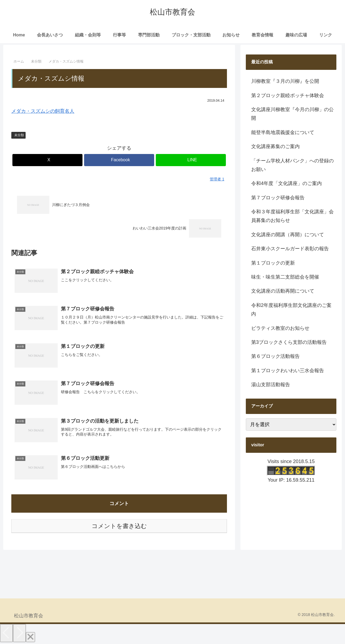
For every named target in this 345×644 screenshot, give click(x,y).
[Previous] (6, 634)
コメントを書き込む (119, 527)
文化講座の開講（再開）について (288, 235)
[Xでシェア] (47, 160)
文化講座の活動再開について (283, 291)
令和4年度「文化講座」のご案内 (287, 183)
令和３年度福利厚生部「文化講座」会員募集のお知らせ (292, 216)
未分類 (19, 135)
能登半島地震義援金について (283, 132)
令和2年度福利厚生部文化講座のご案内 (291, 310)
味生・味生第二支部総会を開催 (285, 277)
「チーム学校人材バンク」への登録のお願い (292, 165)
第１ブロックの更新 (273, 263)
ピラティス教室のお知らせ (280, 328)
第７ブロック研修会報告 (278, 198)
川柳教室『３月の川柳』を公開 (285, 81)
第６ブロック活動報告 (275, 356)
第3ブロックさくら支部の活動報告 (289, 342)
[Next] (19, 634)
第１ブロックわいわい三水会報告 (288, 371)
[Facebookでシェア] (119, 160)
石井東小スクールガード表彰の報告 (290, 249)
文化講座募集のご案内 (275, 146)
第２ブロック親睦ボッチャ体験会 (288, 95)
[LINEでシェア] (191, 160)
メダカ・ (21, 111)
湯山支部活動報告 (271, 385)
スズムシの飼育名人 (53, 111)
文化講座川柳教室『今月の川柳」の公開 (292, 114)
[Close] (30, 638)
